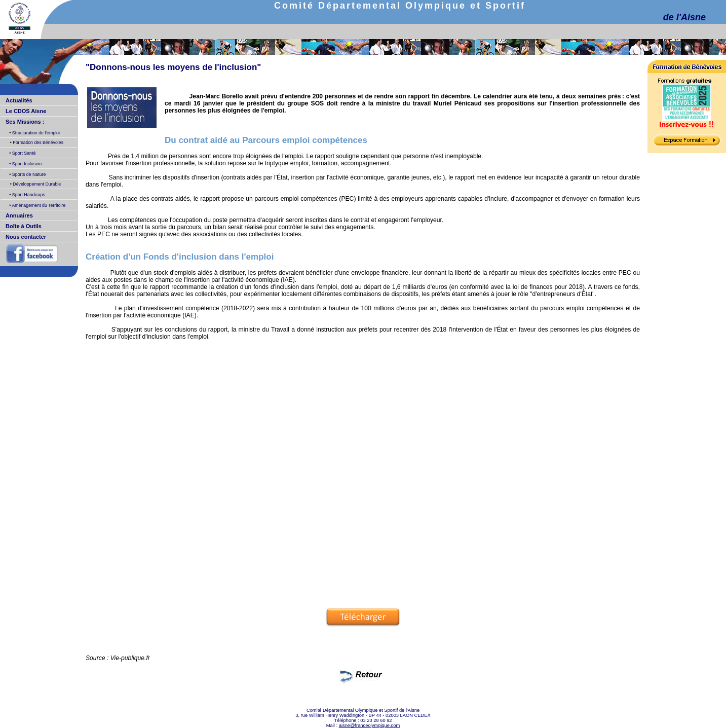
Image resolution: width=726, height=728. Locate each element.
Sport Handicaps (28, 195)
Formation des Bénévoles (37, 142)
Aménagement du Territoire (38, 205)
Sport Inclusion (26, 164)
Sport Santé (23, 153)
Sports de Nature (28, 174)
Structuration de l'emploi (35, 133)
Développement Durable (36, 184)
